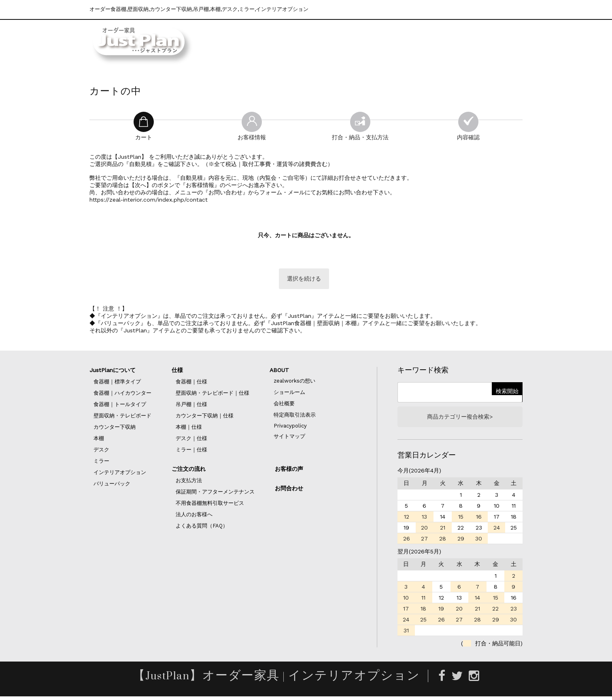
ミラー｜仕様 (191, 452)
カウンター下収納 (115, 429)
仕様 (177, 372)
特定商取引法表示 (295, 417)
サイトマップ (289, 438)
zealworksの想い (294, 383)
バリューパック (112, 486)
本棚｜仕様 (189, 429)
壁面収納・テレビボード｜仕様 (212, 395)
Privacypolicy (290, 428)
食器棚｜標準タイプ (117, 384)
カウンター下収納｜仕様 (205, 418)
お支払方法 (189, 482)
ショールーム (289, 394)
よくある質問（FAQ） (202, 528)
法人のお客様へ (194, 516)
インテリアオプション (120, 474)
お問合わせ (289, 490)
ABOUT (279, 372)
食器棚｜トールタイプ (120, 406)
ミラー (101, 463)
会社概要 (284, 405)
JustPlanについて (113, 372)
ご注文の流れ (189, 471)
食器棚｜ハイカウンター (122, 395)
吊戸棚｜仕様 (191, 406)
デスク (101, 452)
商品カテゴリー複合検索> (460, 420)
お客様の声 (289, 471)
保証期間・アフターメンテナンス (215, 494)
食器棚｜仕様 (191, 384)
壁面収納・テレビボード (122, 418)
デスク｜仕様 (191, 440)
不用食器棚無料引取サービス (210, 505)
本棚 (99, 440)
